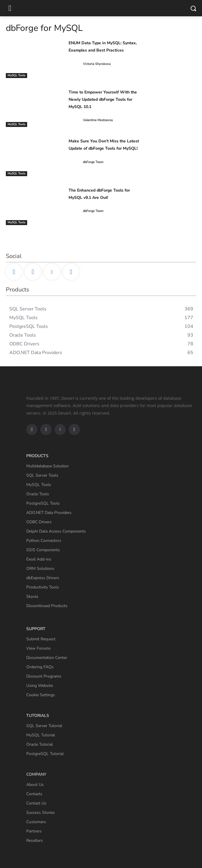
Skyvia (32, 596)
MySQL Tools (16, 75)
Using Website (40, 686)
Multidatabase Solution (47, 466)
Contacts (34, 794)
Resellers (35, 840)
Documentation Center (47, 658)
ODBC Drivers (39, 522)
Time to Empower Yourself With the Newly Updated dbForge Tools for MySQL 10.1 (103, 99)
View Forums (39, 648)
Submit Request (41, 639)
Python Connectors (44, 541)
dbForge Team (93, 162)
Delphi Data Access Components (56, 531)
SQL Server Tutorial (44, 726)
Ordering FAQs (40, 667)
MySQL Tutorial (41, 735)
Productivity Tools (43, 587)
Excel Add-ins (39, 559)
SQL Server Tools (42, 475)
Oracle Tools (38, 494)
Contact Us (36, 803)
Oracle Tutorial (40, 744)
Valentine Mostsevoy (98, 120)
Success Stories (41, 813)
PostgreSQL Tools (43, 503)
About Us (35, 785)
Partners (34, 831)
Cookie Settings (41, 695)
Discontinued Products (47, 606)
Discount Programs (44, 676)
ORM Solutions (40, 569)
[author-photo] (75, 64)
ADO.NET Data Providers (49, 513)
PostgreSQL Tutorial (45, 754)
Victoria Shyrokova (97, 64)
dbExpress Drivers (43, 578)
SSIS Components (43, 550)
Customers (36, 822)
